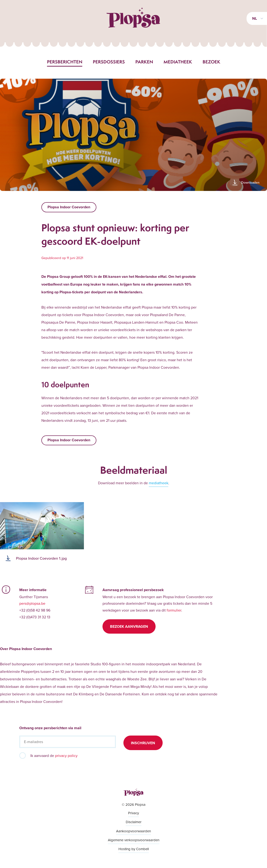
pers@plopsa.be (32, 603)
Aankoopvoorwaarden (133, 831)
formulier (174, 610)
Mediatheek (178, 62)
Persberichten (65, 62)
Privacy (133, 813)
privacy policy (66, 756)
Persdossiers (109, 62)
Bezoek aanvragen (129, 626)
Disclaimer (134, 822)
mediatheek (159, 483)
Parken (144, 62)
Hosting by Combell (134, 849)
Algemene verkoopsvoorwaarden (134, 840)
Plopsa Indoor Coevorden (69, 207)
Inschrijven (143, 743)
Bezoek (211, 62)
